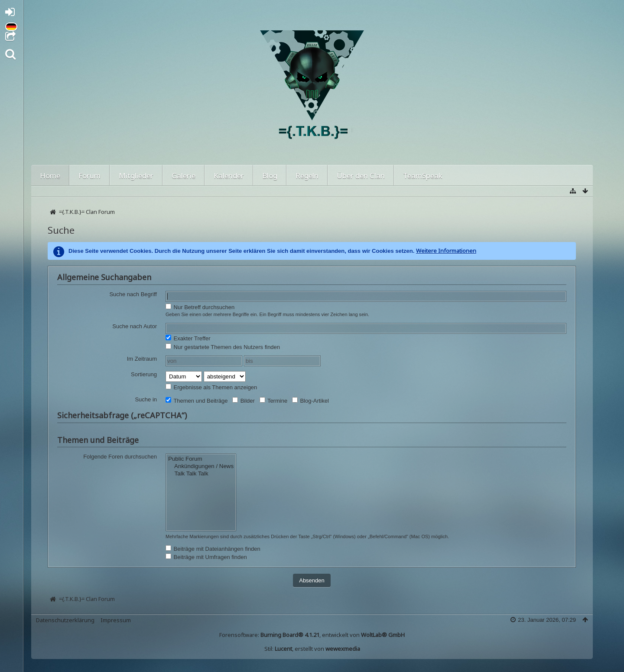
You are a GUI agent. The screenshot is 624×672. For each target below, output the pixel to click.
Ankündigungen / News (201, 467)
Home (50, 176)
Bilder (244, 401)
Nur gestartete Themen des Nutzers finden (223, 347)
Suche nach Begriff (133, 294)
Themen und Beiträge (197, 401)
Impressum (116, 620)
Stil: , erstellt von (312, 649)
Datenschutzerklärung (65, 620)
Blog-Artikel (310, 401)
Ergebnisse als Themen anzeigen (211, 387)
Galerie (184, 176)
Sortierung (144, 374)
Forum (89, 176)
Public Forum (201, 459)
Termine (274, 401)
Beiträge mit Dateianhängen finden (213, 549)
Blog (270, 176)
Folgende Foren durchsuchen (120, 457)
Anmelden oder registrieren (12, 14)
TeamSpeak (423, 176)
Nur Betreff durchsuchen (200, 307)
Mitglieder (136, 176)
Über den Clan (361, 176)
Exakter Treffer (188, 338)
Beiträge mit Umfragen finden (206, 557)
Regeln (307, 176)
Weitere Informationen (446, 251)
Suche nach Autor (135, 326)
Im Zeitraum (142, 359)
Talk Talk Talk (201, 474)
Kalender (229, 176)
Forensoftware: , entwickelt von (312, 635)
